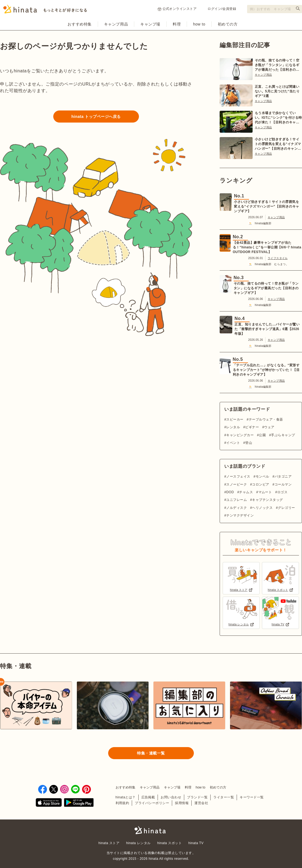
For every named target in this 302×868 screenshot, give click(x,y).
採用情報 (182, 803)
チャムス (246, 492)
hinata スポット (170, 843)
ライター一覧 (224, 797)
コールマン (283, 484)
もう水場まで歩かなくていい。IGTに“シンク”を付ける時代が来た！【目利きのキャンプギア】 (278, 118)
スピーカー (235, 419)
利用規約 (122, 803)
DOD (230, 492)
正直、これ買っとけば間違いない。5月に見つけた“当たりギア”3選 (277, 91)
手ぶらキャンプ (283, 435)
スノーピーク (237, 484)
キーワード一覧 (252, 797)
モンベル (262, 476)
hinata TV (196, 843)
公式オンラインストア (177, 9)
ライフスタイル (278, 258)
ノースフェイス (238, 476)
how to (199, 24)
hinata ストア (109, 843)
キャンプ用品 (116, 24)
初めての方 (228, 24)
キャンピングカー (240, 435)
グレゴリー (286, 508)
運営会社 (201, 803)
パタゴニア (283, 476)
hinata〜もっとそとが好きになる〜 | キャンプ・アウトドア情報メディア (151, 830)
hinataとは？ (126, 797)
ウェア (269, 427)
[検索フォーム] (275, 9)
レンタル (233, 427)
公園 (262, 435)
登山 (249, 443)
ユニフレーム (237, 500)
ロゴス (282, 492)
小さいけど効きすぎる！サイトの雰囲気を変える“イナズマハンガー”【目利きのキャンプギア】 (278, 144)
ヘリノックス (262, 508)
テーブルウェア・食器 (266, 419)
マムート (265, 492)
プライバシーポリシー (152, 803)
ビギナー (252, 427)
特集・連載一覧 (151, 753)
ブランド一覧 (197, 797)
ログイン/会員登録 (222, 9)
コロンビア (261, 484)
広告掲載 (148, 797)
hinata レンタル (138, 843)
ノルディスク (237, 508)
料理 (177, 24)
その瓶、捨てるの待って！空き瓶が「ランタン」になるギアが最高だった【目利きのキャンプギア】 (277, 65)
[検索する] (298, 8)
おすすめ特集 (79, 24)
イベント (233, 443)
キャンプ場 (150, 24)
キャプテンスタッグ (267, 500)
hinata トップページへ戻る (96, 117)
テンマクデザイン (240, 515)
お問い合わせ (171, 797)
